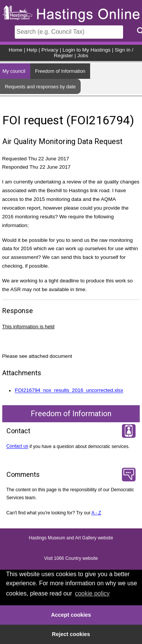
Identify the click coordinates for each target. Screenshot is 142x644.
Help (32, 50)
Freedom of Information (60, 71)
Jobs (83, 56)
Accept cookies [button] (71, 615)
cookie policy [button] (92, 593)
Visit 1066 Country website (71, 559)
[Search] (69, 32)
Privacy (50, 50)
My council (14, 71)
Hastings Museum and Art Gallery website (71, 538)
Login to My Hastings (87, 50)
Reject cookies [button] (71, 634)
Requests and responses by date (40, 87)
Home (16, 50)
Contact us (17, 447)
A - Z (97, 513)
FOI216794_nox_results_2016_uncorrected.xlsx (69, 391)
